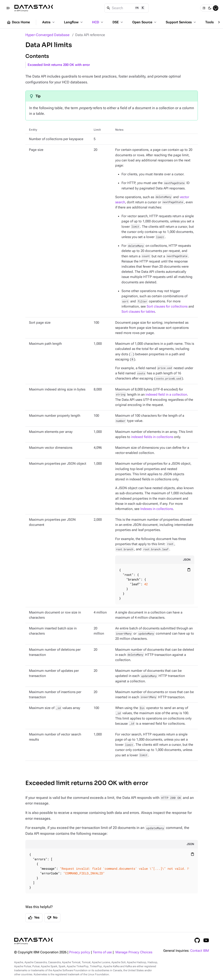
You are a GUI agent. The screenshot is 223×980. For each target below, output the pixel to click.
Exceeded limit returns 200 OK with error (59, 65)
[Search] (127, 8)
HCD (98, 22)
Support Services (181, 22)
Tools (212, 22)
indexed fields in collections (152, 437)
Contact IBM (200, 951)
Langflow (74, 22)
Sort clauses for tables (138, 312)
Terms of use (102, 952)
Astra (49, 22)
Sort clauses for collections (167, 307)
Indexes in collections (157, 509)
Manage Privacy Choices (134, 952)
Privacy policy (80, 952)
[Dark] (210, 8)
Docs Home (18, 22)
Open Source (145, 22)
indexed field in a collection (166, 395)
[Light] (204, 8)
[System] (216, 8)
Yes (34, 918)
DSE (118, 22)
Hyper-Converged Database (47, 35)
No (52, 918)
